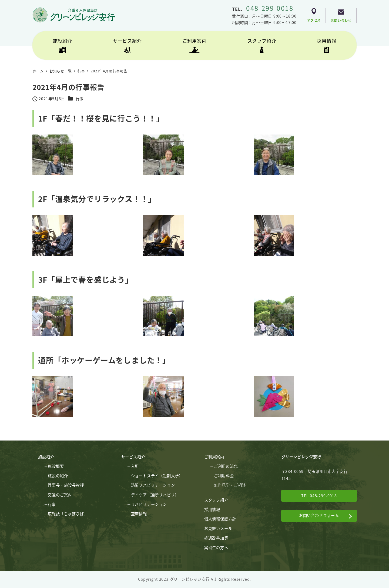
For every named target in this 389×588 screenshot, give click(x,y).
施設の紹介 (58, 476)
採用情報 (212, 509)
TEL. (263, 9)
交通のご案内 (60, 495)
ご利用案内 (214, 457)
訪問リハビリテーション (153, 485)
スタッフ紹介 (216, 500)
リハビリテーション (149, 504)
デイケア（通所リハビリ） (155, 495)
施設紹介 (46, 457)
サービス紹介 (133, 457)
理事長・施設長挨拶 (66, 485)
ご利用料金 (224, 476)
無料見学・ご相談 (230, 485)
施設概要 (56, 466)
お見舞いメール (218, 528)
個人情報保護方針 (220, 519)
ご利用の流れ (226, 466)
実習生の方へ (216, 547)
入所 (135, 466)
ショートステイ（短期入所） (157, 476)
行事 (80, 99)
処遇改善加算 (216, 538)
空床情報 (139, 514)
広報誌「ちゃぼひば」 (68, 514)
